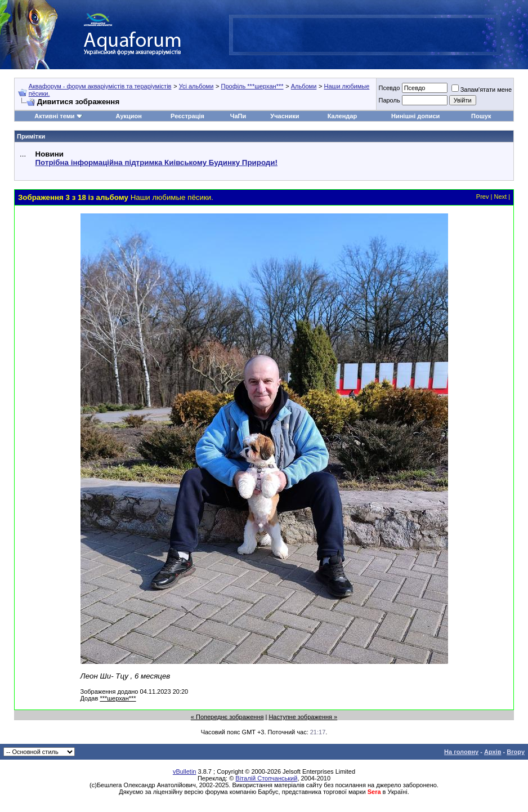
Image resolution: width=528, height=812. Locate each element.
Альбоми (304, 86)
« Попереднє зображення (227, 717)
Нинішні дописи (415, 116)
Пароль (389, 100)
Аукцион (129, 116)
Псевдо (389, 88)
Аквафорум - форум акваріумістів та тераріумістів (100, 86)
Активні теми (54, 116)
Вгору (516, 752)
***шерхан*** (118, 698)
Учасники (285, 116)
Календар (342, 116)
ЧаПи (238, 116)
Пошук (481, 116)
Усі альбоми (196, 86)
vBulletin (185, 771)
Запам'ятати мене (482, 90)
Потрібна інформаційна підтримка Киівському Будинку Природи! (156, 162)
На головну (461, 752)
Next (500, 197)
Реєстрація (187, 116)
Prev (483, 197)
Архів (493, 752)
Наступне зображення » (303, 717)
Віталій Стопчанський (266, 778)
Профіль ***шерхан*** (252, 86)
